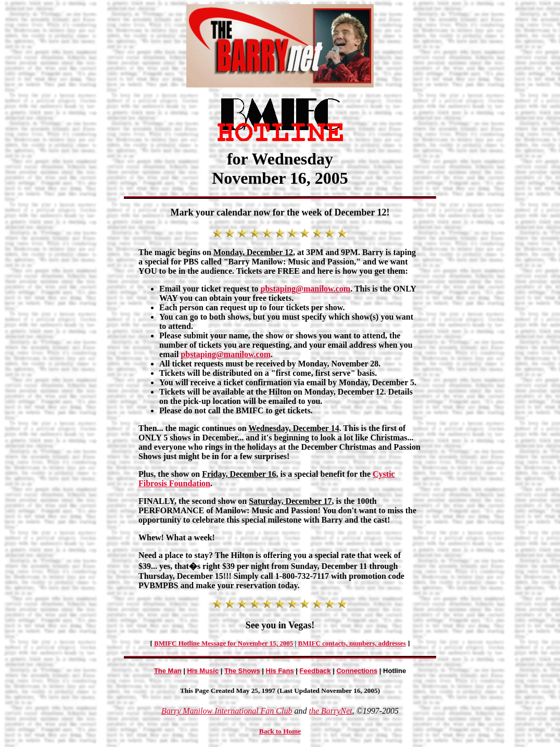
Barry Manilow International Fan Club (227, 711)
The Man (168, 671)
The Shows (242, 671)
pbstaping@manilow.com (306, 289)
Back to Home (280, 731)
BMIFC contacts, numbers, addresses (352, 643)
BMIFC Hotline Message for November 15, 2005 (224, 643)
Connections (357, 671)
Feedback (315, 671)
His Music (203, 671)
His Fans (280, 671)
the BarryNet (330, 711)
